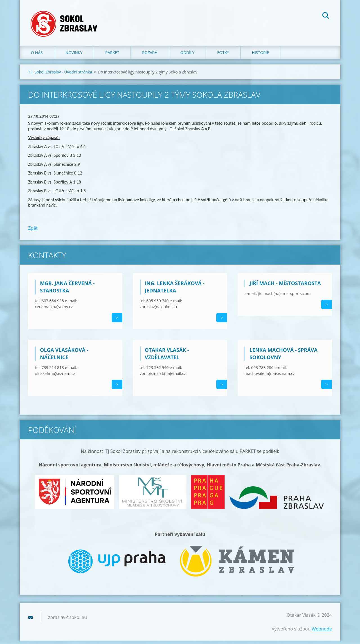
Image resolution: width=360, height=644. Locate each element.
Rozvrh (150, 56)
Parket (112, 56)
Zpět (33, 231)
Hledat (326, 16)
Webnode (322, 632)
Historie (261, 56)
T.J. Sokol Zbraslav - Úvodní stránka (60, 76)
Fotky (223, 56)
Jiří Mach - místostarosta (285, 287)
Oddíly (187, 56)
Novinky (74, 56)
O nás (37, 56)
